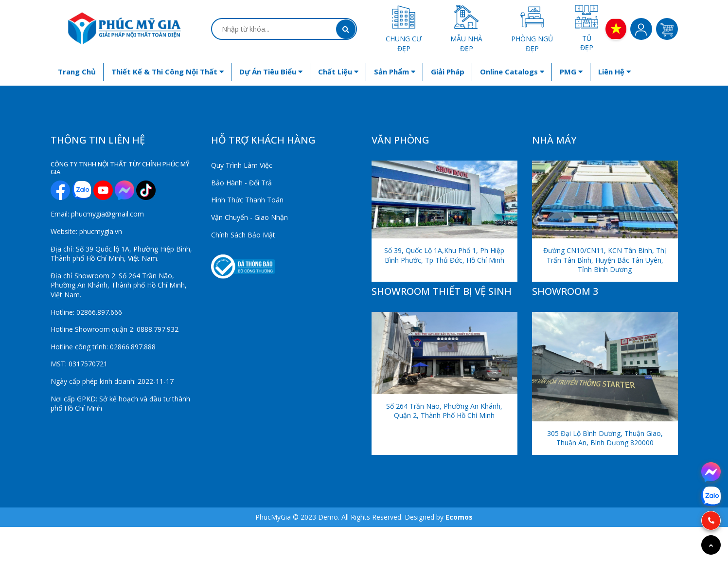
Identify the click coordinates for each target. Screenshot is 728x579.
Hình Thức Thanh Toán (247, 200)
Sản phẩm (395, 72)
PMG (571, 72)
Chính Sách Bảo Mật (243, 235)
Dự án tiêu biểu (271, 72)
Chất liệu (338, 72)
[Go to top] (711, 545)
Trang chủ (77, 72)
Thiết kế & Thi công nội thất (168, 72)
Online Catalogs (512, 72)
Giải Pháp (448, 72)
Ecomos (459, 517)
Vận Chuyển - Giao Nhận (249, 217)
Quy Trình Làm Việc (242, 165)
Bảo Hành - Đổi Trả (241, 183)
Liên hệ (614, 72)
